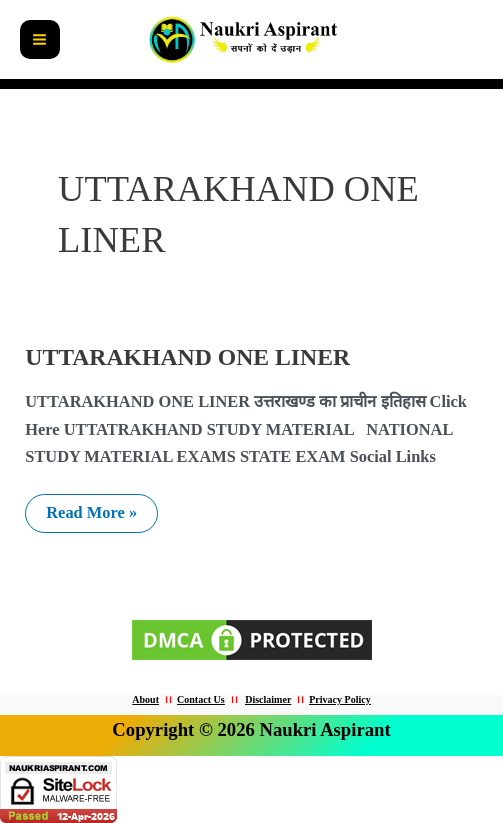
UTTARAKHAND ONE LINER (187, 357)
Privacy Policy (339, 699)
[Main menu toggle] (40, 40)
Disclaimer (268, 699)
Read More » (101, 508)
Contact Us (201, 699)
